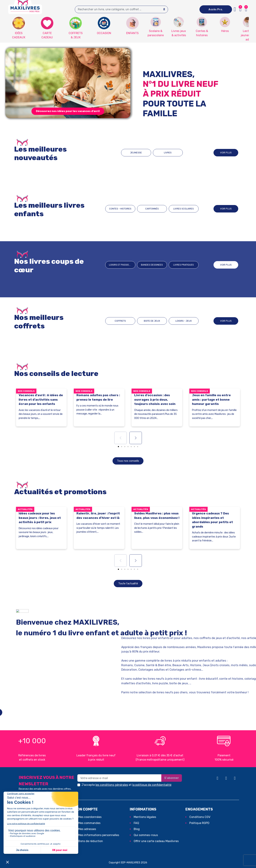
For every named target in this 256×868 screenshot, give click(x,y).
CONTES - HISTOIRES (120, 209)
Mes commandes (89, 823)
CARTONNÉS (152, 209)
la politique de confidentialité (152, 785)
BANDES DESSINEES (152, 265)
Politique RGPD (199, 823)
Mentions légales (145, 817)
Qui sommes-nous (146, 835)
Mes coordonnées (90, 817)
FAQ (136, 823)
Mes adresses (87, 829)
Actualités (25, 509)
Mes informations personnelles (99, 835)
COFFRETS (120, 321)
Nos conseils (26, 391)
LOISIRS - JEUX (184, 321)
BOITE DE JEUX (152, 321)
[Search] (164, 9)
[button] (246, 9)
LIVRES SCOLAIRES (184, 209)
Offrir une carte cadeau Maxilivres (156, 841)
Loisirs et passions (120, 265)
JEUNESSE (136, 153)
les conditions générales (112, 785)
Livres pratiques (184, 265)
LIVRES (168, 153)
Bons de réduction (91, 841)
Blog (137, 829)
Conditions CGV (200, 817)
